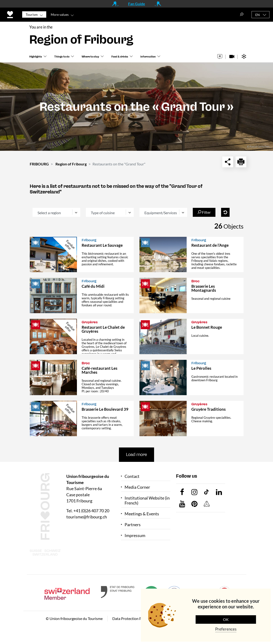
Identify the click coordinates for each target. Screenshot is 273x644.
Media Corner (137, 487)
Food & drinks (120, 57)
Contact (132, 476)
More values (60, 14)
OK (226, 619)
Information (148, 57)
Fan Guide (137, 4)
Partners (133, 525)
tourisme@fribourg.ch (87, 517)
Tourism (32, 14)
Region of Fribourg (71, 164)
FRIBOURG (39, 164)
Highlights (36, 57)
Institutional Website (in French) (147, 500)
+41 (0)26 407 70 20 (91, 511)
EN (258, 15)
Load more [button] (136, 455)
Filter (204, 212)
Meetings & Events (142, 514)
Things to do (62, 57)
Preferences (226, 629)
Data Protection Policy (131, 618)
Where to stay (90, 57)
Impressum (135, 535)
